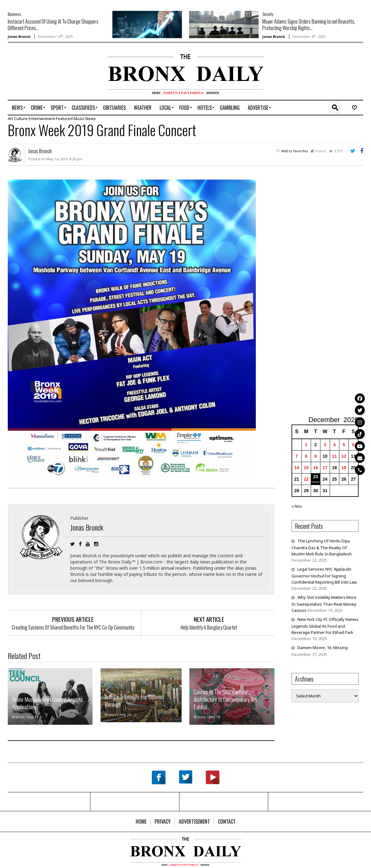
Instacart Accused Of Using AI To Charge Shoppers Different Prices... (53, 25)
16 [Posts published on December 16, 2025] (316, 468)
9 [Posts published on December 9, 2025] (316, 456)
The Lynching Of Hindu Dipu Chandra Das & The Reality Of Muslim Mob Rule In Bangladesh (322, 547)
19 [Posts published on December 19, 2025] (344, 468)
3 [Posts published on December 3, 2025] (325, 445)
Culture (21, 118)
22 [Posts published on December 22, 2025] (306, 479)
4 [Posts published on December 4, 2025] (334, 445)
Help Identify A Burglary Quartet (209, 627)
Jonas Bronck (19, 36)
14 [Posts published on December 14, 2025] (297, 468)
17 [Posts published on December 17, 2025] (325, 468)
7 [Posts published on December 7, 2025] (297, 456)
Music (79, 118)
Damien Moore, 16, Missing (323, 648)
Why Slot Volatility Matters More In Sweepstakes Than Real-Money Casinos (324, 604)
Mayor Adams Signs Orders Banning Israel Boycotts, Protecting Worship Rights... (309, 25)
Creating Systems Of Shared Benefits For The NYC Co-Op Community (73, 627)
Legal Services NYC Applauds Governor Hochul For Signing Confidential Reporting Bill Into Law (325, 576)
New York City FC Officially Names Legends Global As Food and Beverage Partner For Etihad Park (325, 626)
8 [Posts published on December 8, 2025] (306, 456)
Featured (64, 118)
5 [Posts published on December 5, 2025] (344, 445)
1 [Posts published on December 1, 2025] (306, 445)
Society (268, 14)
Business (14, 14)
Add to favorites (295, 151)
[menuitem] (17, 108)
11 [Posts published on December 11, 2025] (334, 456)
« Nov (297, 506)
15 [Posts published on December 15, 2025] (306, 468)
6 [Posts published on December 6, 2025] (353, 445)
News (91, 118)
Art (10, 118)
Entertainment (42, 118)
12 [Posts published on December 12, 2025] (344, 456)
